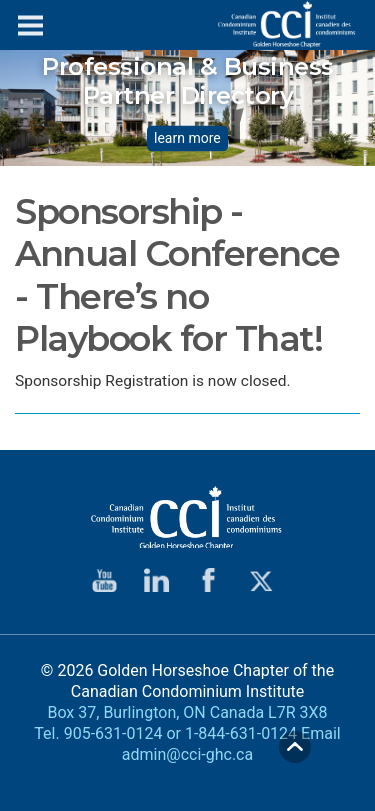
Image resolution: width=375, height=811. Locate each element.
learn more (187, 139)
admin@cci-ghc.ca (187, 754)
